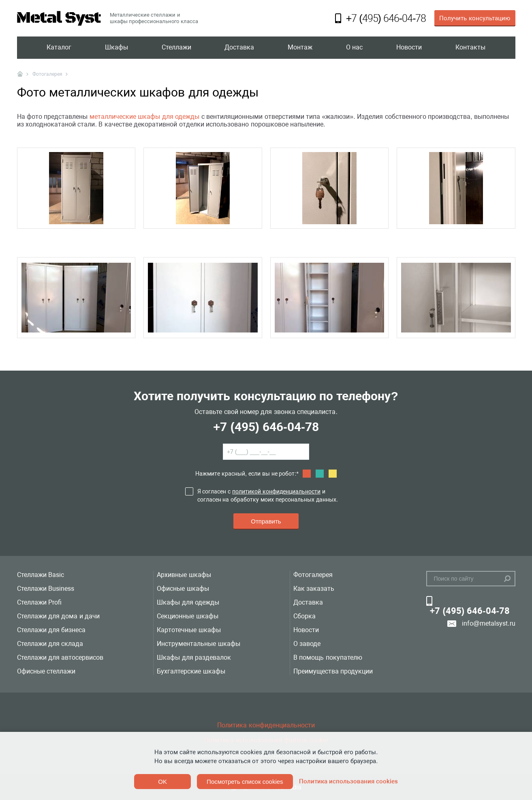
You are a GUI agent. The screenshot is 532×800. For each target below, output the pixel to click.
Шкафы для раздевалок (194, 657)
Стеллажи (176, 48)
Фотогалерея (313, 575)
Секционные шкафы (187, 616)
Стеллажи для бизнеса (51, 630)
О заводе (307, 644)
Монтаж (300, 48)
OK (162, 782)
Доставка (239, 48)
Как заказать (314, 589)
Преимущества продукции (333, 671)
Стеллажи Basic (41, 575)
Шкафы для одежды (188, 602)
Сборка (304, 616)
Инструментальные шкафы (198, 644)
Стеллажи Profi (39, 602)
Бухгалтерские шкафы (191, 671)
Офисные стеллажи (46, 671)
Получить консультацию (474, 18)
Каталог (59, 48)
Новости (409, 48)
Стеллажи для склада (50, 644)
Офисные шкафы (183, 589)
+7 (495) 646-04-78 (266, 427)
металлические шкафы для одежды (144, 117)
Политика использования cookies (348, 781)
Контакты (470, 48)
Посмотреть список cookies (245, 782)
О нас (354, 48)
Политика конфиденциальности (266, 725)
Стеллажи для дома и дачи (59, 616)
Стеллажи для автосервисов (60, 657)
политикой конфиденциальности (276, 491)
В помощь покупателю (328, 657)
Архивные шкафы (184, 575)
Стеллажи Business (46, 589)
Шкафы (116, 48)
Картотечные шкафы (189, 630)
